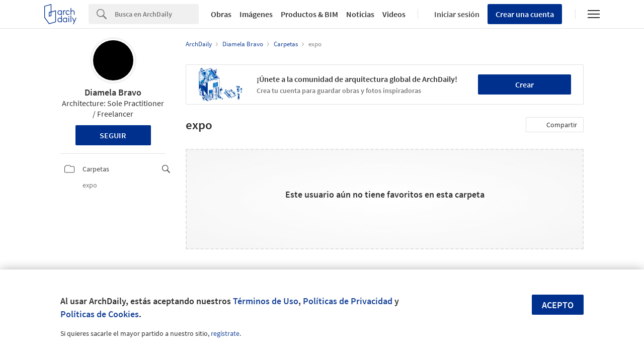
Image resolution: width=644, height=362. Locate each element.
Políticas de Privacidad (348, 301)
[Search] (157, 14)
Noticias (360, 14)
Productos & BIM (309, 14)
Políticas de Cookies (100, 314)
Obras (221, 14)
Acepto (558, 305)
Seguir (113, 135)
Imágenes (256, 14)
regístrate (225, 333)
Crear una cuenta (525, 14)
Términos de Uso (266, 301)
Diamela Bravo (113, 92)
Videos (394, 14)
